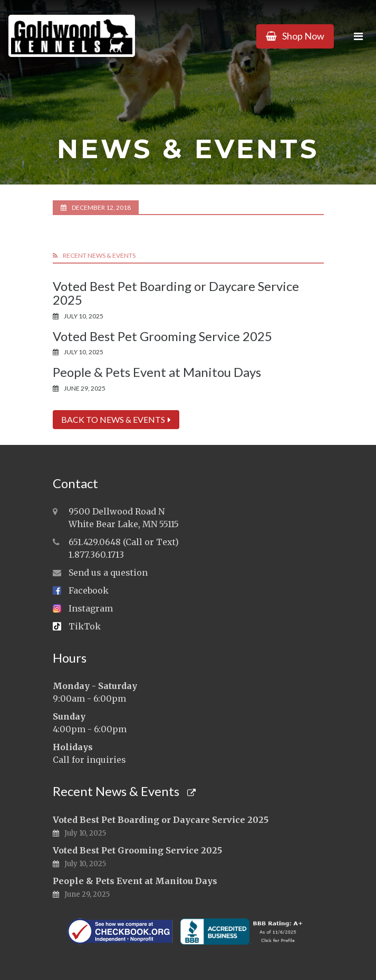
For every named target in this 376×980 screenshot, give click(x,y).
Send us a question (108, 573)
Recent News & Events (124, 791)
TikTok (85, 626)
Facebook (89, 590)
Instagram (91, 608)
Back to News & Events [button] (116, 419)
